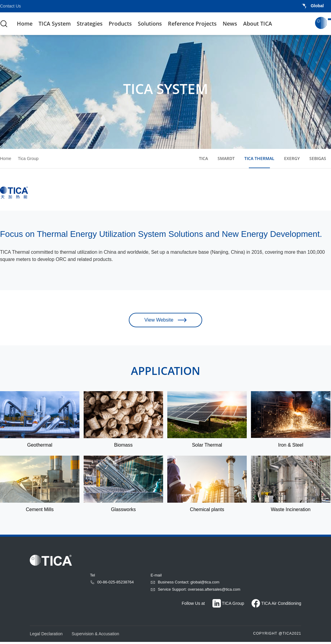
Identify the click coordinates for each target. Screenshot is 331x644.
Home (25, 24)
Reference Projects (192, 24)
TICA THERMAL (259, 158)
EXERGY (292, 158)
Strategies (90, 24)
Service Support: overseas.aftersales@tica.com (195, 591)
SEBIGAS (318, 158)
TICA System (55, 24)
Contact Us (10, 6)
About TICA (258, 24)
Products (120, 24)
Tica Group (28, 159)
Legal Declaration (46, 636)
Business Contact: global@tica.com (185, 584)
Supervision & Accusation (95, 636)
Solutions (150, 24)
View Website (165, 322)
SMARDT (226, 158)
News (230, 24)
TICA (203, 158)
